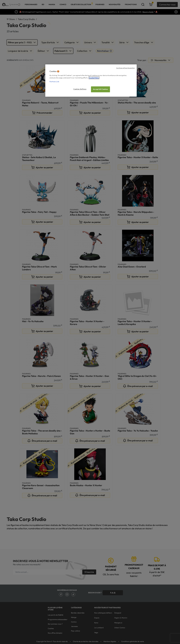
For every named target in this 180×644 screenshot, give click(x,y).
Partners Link (54, 82)
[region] (91, 81)
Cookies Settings (80, 89)
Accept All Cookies (100, 89)
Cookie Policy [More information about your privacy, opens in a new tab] (94, 78)
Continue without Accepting (125, 68)
